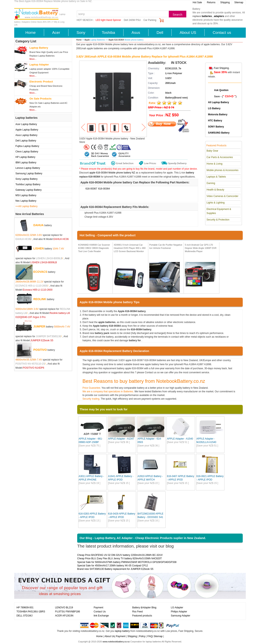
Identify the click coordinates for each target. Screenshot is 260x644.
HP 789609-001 (25, 608)
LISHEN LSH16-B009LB (49, 258)
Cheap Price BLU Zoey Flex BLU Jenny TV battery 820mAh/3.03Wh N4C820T (120, 558)
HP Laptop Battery (25, 157)
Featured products (142, 616)
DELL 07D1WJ (24, 616)
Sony (81, 33)
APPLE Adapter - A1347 (121, 439)
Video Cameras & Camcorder (223, 196)
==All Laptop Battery (27, 206)
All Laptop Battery (218, 102)
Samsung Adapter (180, 616)
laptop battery (122, 631)
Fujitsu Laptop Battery (27, 146)
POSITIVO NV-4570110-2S (30, 364)
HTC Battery (215, 121)
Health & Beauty (215, 190)
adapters (219, 16)
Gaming (211, 183)
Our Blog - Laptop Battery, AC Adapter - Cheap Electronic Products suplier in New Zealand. (143, 538)
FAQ (150, 636)
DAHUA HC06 (23, 239)
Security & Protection (218, 220)
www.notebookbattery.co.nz (116, 642)
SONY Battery (216, 127)
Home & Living (214, 164)
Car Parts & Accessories (220, 157)
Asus (136, 33)
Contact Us (100, 612)
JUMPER (39, 326)
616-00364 (104, 189)
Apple (87, 40)
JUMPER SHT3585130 (48, 336)
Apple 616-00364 (116, 40)
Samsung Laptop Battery (29, 173)
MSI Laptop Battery (26, 195)
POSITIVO (40, 350)
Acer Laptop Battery (26, 124)
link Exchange (101, 616)
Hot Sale (197, 2)
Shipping (225, 2)
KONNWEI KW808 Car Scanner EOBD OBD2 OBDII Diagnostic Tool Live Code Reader (94, 248)
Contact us (222, 33)
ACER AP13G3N (64, 616)
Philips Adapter (179, 612)
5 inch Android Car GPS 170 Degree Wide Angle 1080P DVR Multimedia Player (201, 248)
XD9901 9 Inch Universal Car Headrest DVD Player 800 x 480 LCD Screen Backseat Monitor (130, 248)
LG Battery (214, 108)
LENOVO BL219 (64, 608)
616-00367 (91, 189)
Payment (98, 608)
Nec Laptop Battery (26, 201)
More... (33, 59)
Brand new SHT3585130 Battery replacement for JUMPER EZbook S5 (115, 569)
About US (188, 33)
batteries (207, 16)
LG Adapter (177, 608)
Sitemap (239, 2)
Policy (142, 636)
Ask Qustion (221, 90)
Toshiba (108, 33)
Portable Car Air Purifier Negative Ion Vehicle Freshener (166, 246)
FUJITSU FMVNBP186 (68, 612)
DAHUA (38, 225)
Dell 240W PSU (132, 20)
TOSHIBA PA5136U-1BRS (31, 612)
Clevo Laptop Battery (27, 152)
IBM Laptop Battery (26, 163)
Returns (211, 2)
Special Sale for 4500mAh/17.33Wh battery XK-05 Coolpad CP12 (113, 566)
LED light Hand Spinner (108, 20)
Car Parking (150, 20)
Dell (160, 33)
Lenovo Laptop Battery (28, 168)
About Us (109, 636)
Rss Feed (137, 612)
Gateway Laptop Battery (29, 190)
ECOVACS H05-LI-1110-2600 (32, 286)
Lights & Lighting (216, 203)
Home (31, 33)
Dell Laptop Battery (26, 141)
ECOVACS (40, 272)
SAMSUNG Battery (219, 133)
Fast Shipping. (222, 68)
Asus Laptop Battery (26, 135)
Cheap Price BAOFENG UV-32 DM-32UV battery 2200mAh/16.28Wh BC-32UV (120, 555)
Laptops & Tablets (216, 177)
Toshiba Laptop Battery (28, 184)
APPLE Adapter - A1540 (180, 439)
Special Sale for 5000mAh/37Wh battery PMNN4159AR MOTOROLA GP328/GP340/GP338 (127, 562)
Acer (56, 33)
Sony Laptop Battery (27, 179)
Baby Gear (212, 151)
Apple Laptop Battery (27, 130)
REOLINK (40, 299)
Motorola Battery (218, 114)
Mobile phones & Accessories (223, 170)
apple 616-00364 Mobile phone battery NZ (112, 173)
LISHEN (38, 248)
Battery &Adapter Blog (144, 608)
